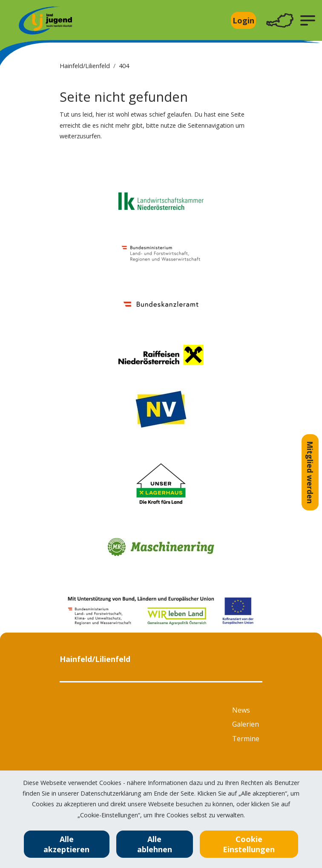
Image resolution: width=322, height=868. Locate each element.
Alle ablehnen (155, 844)
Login (243, 20)
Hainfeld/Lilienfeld (85, 66)
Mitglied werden (310, 472)
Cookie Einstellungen (249, 844)
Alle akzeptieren (66, 844)
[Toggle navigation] (280, 21)
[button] (308, 20)
